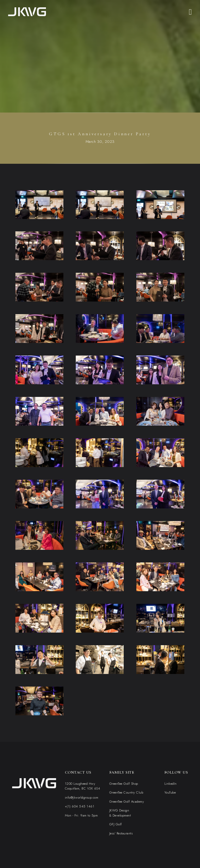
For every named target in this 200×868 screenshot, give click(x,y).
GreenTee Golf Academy (127, 802)
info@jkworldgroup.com (82, 797)
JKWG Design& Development (120, 813)
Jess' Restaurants (121, 833)
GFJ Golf (116, 824)
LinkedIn (171, 784)
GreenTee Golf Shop (124, 784)
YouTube (170, 792)
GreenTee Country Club (126, 792)
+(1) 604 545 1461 (80, 806)
